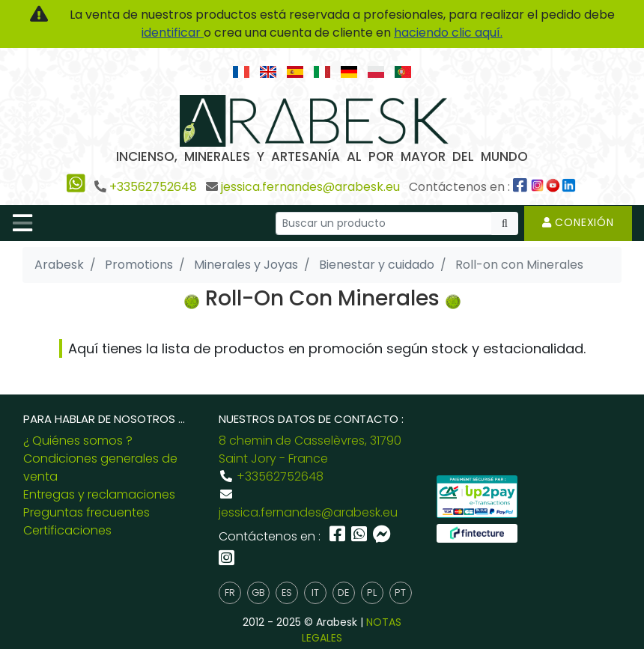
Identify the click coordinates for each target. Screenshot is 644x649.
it (315, 592)
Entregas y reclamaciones (99, 494)
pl (372, 592)
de (343, 592)
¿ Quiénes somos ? (78, 441)
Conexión (578, 222)
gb (258, 592)
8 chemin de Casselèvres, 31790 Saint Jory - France (310, 450)
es (287, 592)
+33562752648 (153, 187)
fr (230, 592)
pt (400, 592)
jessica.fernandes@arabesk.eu (310, 187)
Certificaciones (67, 530)
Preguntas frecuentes (86, 512)
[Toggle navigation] (22, 223)
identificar (173, 33)
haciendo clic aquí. (448, 33)
